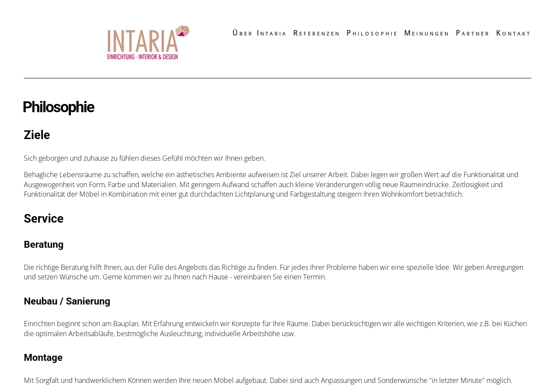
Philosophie (372, 33)
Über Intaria (260, 33)
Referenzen (317, 33)
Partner (473, 33)
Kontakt (514, 33)
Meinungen (427, 33)
